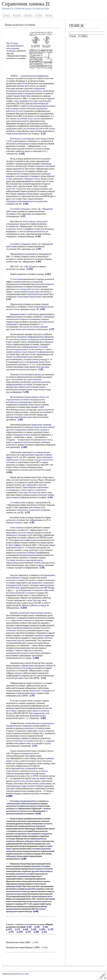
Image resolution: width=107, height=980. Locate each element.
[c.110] (22, 156)
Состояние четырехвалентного (24, 806)
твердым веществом (22, 96)
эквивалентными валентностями (21, 593)
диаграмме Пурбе (14, 891)
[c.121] (42, 934)
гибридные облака (33, 846)
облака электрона (14, 174)
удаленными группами (16, 367)
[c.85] (20, 422)
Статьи (7, 15)
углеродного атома (21, 445)
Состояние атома (18, 505)
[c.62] (26, 934)
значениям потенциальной (18, 372)
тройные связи (25, 748)
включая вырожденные (17, 352)
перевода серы (45, 901)
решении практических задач (19, 420)
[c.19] (28, 515)
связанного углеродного (30, 179)
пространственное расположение (21, 332)
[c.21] (29, 932)
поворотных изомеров (40, 555)
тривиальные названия (41, 427)
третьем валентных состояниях (20, 746)
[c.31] (32, 525)
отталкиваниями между (23, 359)
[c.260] (35, 613)
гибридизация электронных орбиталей (27, 597)
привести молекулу (41, 716)
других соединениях (38, 492)
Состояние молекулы (32, 563)
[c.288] (9, 801)
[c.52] (39, 251)
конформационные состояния (19, 387)
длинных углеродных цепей (32, 342)
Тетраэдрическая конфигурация (23, 543)
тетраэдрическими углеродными (21, 93)
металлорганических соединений (21, 773)
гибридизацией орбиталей (19, 809)
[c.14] (44, 683)
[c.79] (52, 332)
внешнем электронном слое (18, 839)
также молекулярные (38, 309)
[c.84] (39, 264)
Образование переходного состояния (27, 455)
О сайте (39, 15)
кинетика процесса (42, 906)
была (39, 545)
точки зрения (18, 282)
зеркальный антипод (15, 645)
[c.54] (23, 573)
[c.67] (45, 937)
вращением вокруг (38, 721)
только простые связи (27, 495)
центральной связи (15, 723)
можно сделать (39, 788)
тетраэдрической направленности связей (24, 204)
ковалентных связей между (42, 91)
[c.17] (9, 136)
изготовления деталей (33, 129)
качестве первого (39, 783)
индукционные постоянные (18, 402)
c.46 (45, 952)
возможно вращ (41, 550)
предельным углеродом (21, 625)
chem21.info (12, 979)
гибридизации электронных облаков (37, 671)
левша (35, 650)
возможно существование (24, 354)
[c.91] (35, 751)
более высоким (43, 369)
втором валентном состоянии (19, 585)
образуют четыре (14, 525)
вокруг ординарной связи (17, 550)
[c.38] (36, 937)
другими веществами (41, 876)
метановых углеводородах (18, 146)
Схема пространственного (15, 44)
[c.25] (24, 864)
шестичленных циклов (31, 377)
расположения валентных (13, 49)
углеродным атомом (21, 437)
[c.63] (42, 312)
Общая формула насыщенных (24, 257)
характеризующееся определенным (22, 565)
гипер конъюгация (35, 297)
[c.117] (9, 934)
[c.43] (38, 819)
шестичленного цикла (36, 389)
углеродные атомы (14, 231)
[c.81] (41, 372)
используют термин (46, 497)
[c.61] (9, 302)
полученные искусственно (28, 118)
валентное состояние (41, 871)
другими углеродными (16, 432)
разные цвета (24, 86)
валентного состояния (34, 733)
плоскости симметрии (44, 640)
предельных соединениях (29, 512)
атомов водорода (14, 568)
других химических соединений (27, 880)
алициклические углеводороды (39, 728)
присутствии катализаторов (34, 106)
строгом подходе (45, 412)
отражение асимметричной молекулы (25, 657)
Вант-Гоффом (15, 548)
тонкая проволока (32, 134)
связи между (34, 317)
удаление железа (14, 899)
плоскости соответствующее (35, 329)
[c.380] (36, 663)
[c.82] (26, 395)
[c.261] (48, 277)
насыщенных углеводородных (20, 405)
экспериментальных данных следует (29, 400)
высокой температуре (39, 103)
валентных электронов (45, 169)
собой (41, 410)
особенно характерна (44, 791)
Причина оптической (20, 618)
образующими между (27, 698)
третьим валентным (15, 819)
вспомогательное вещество (18, 896)
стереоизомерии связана (40, 618)
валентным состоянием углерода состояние (25, 811)
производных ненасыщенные (19, 583)
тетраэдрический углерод (30, 590)
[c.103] (35, 450)
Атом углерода (41, 432)
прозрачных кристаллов (17, 83)
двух (8, 395)
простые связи (13, 608)
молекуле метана (14, 673)
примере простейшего (16, 389)
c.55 (36, 947)
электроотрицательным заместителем (30, 294)
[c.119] (20, 937)
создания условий (42, 874)
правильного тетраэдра (16, 538)
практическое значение (24, 786)
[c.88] (36, 916)
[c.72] (51, 934)
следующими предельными (29, 299)
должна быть (31, 894)
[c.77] (11, 937)
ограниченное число (30, 758)
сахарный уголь (26, 101)
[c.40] (38, 239)
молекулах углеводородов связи (26, 141)
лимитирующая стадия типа (19, 791)
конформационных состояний (35, 349)
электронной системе (29, 292)
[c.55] (37, 932)
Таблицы (28, 15)
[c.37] (32, 701)
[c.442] (30, 272)
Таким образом (29, 490)
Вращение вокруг (18, 317)
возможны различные (41, 384)
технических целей (18, 121)
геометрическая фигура (22, 633)
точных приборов (14, 131)
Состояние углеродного (21, 211)
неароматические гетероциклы (20, 731)
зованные (19, 678)
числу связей (48, 430)
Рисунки (17, 15)
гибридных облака (32, 181)
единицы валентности (36, 234)
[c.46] (50, 500)
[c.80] (43, 723)
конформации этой (41, 718)
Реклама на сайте (23, 979)
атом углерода (29, 224)
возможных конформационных (31, 339)
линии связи (12, 189)
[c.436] (9, 475)
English (49, 15)
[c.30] (26, 206)
